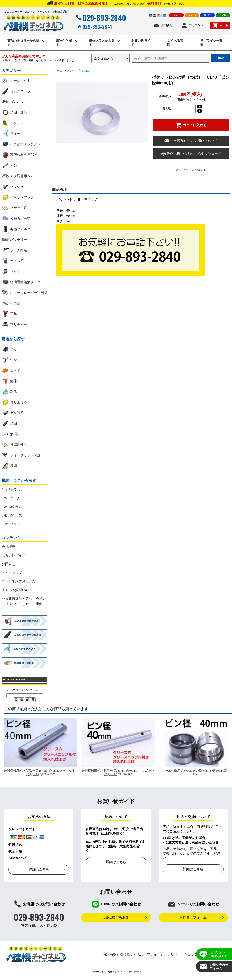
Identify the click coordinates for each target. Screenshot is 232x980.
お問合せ (163, 25)
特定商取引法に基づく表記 (123, 954)
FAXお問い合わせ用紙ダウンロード (191, 154)
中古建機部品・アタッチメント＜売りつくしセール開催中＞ (24, 604)
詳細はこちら (39, 870)
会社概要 (8, 547)
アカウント (192, 25)
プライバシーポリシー (164, 954)
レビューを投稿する (191, 170)
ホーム (58, 71)
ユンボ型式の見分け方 (19, 582)
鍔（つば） (85, 71)
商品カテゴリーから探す (24, 43)
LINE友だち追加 (116, 918)
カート (220, 25)
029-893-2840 (101, 18)
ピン (70, 71)
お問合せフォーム (193, 918)
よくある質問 (176, 43)
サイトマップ (12, 573)
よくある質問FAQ (15, 590)
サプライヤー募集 (212, 43)
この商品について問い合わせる (191, 141)
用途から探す (64, 43)
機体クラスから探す (102, 43)
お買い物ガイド (141, 43)
